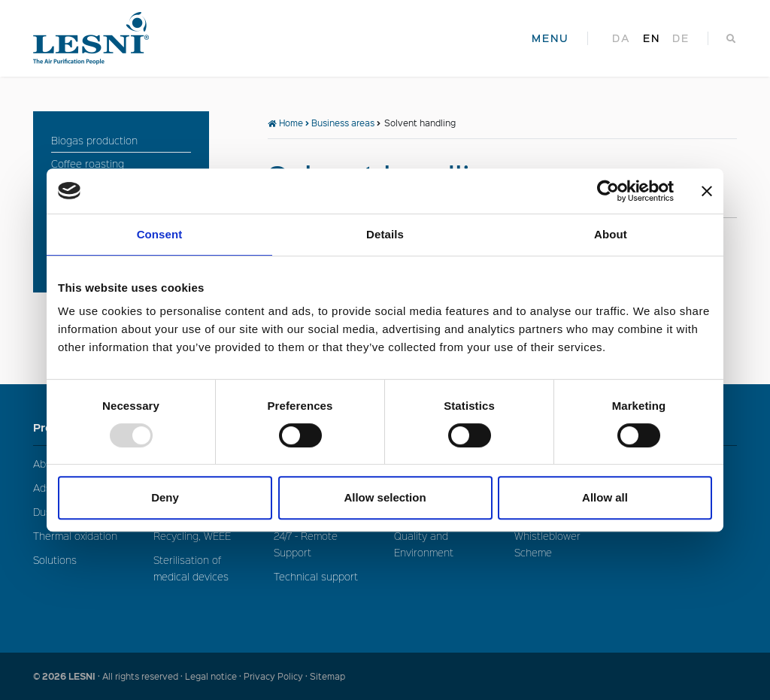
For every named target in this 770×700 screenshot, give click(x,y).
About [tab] (611, 234)
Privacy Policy (273, 676)
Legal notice (211, 676)
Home (285, 123)
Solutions (55, 560)
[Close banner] (707, 191)
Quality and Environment (424, 544)
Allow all (605, 497)
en (652, 38)
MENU (550, 38)
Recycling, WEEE (192, 536)
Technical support (316, 576)
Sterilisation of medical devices (191, 568)
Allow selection (385, 497)
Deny (165, 497)
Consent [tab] (160, 234)
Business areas (343, 123)
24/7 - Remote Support (306, 544)
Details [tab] (385, 234)
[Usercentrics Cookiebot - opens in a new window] (608, 191)
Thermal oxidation (75, 536)
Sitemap (327, 676)
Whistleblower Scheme (547, 544)
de (681, 38)
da (621, 38)
